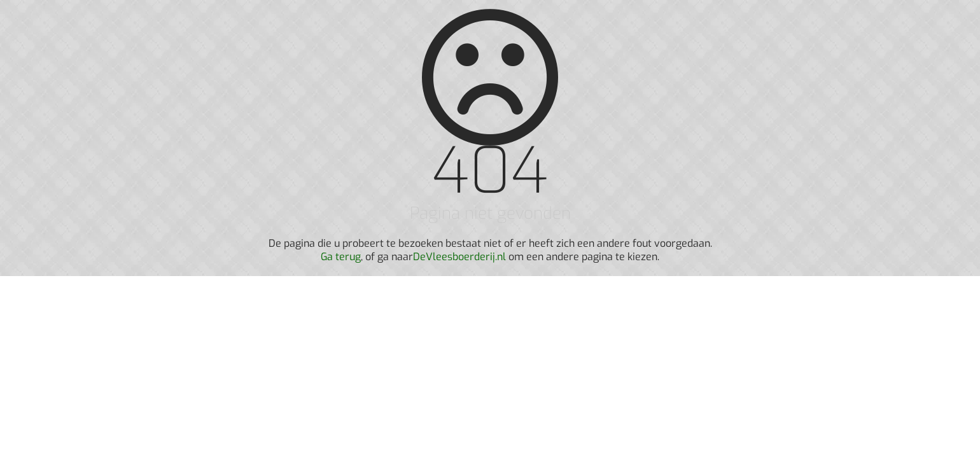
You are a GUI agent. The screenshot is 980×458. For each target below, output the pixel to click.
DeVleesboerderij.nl (459, 257)
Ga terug (341, 257)
